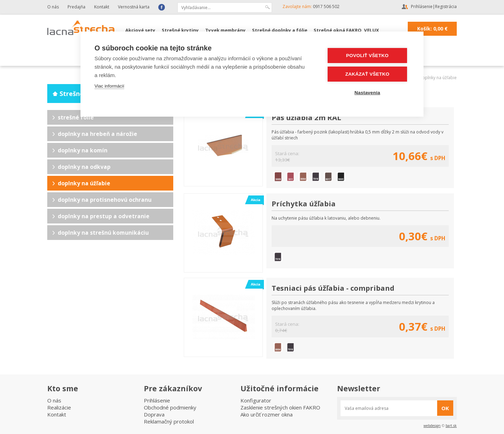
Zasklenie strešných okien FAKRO (280, 407)
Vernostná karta (134, 7)
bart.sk (451, 426)
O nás (53, 7)
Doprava (154, 414)
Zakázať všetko (367, 74)
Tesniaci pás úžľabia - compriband (333, 288)
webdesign (432, 426)
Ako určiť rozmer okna (267, 414)
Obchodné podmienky (170, 407)
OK (445, 408)
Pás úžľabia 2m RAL (306, 117)
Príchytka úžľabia (304, 204)
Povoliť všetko (367, 56)
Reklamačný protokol (169, 421)
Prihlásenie (422, 6)
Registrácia (446, 6)
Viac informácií (109, 86)
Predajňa (76, 7)
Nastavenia (367, 93)
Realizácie (59, 407)
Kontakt (102, 7)
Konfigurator (256, 400)
